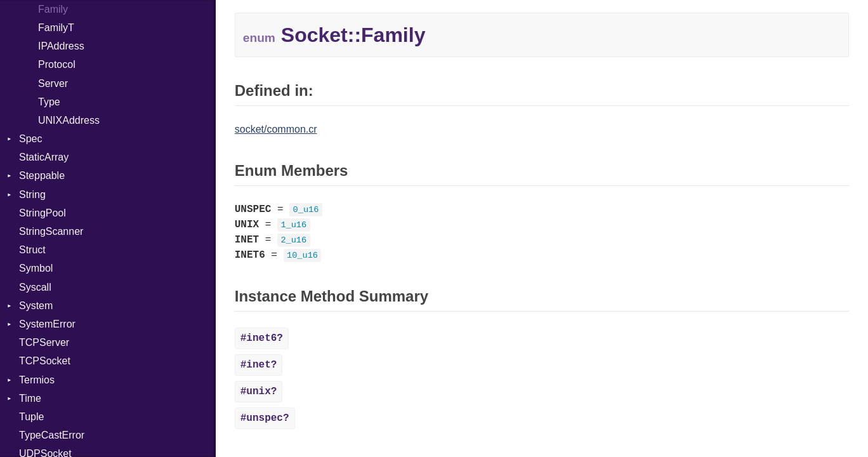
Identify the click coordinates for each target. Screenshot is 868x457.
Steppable (42, 176)
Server (53, 83)
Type (49, 102)
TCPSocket (45, 361)
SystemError (47, 324)
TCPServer (44, 342)
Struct (32, 250)
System (36, 306)
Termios (37, 380)
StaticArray (44, 157)
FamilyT (56, 28)
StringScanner (51, 231)
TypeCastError (52, 435)
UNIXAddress (69, 120)
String (32, 195)
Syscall (35, 287)
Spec (30, 139)
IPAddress (61, 46)
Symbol (36, 268)
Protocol (57, 64)
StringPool (43, 213)
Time (30, 398)
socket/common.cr (276, 129)
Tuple (31, 417)
